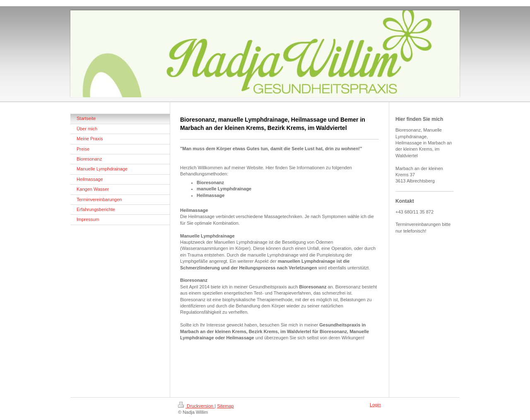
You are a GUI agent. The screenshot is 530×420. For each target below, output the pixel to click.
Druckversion (196, 406)
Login (375, 405)
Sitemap (225, 406)
